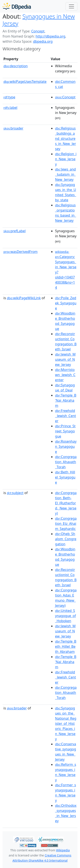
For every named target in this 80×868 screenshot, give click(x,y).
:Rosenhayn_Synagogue (66, 446)
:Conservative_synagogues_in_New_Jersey (65, 752)
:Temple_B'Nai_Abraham (66, 400)
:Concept (65, 97)
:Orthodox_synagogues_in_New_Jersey (66, 813)
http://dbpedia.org (50, 36)
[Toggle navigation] (71, 6)
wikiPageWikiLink (24, 298)
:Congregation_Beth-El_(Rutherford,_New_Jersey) (66, 503)
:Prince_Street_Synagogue (65, 431)
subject (15, 493)
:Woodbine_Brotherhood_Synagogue (65, 321)
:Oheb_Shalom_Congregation (66, 539)
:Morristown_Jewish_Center (65, 375)
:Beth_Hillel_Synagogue (65, 477)
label (10, 108)
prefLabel (15, 231)
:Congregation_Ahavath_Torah (66, 462)
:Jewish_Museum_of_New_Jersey (65, 359)
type (9, 97)
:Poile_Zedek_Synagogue (66, 303)
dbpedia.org (43, 41)
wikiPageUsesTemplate (25, 82)
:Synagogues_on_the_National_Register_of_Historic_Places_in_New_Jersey (66, 724)
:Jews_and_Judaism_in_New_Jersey (65, 174)
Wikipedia (63, 850)
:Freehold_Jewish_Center (65, 416)
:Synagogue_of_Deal (65, 388)
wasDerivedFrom (20, 252)
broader (13, 128)
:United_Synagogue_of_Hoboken (65, 616)
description (16, 66)
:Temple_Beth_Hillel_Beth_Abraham (66, 646)
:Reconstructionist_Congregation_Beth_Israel (66, 341)
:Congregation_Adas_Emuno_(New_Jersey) (66, 598)
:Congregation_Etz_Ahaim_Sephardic (66, 524)
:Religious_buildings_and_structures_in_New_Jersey (65, 139)
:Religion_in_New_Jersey (66, 159)
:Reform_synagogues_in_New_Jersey (66, 772)
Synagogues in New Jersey (39, 20)
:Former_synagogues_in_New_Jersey (65, 793)
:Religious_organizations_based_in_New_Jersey (65, 213)
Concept (38, 31)
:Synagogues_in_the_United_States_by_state (66, 192)
